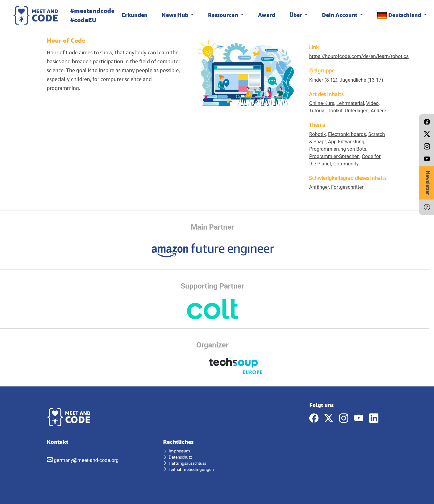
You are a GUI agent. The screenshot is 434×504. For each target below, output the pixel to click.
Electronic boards (347, 134)
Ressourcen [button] (224, 15)
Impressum (177, 451)
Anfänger (319, 187)
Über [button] (296, 15)
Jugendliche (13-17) (362, 80)
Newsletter (428, 183)
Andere (379, 111)
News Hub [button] (176, 15)
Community (346, 164)
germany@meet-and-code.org (86, 460)
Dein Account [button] (340, 15)
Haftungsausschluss (185, 463)
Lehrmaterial (350, 103)
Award (267, 15)
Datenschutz (178, 457)
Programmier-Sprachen (334, 156)
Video (372, 103)
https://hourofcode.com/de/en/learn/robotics (359, 56)
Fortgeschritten (348, 187)
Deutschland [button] (400, 15)
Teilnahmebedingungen (188, 469)
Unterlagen (356, 111)
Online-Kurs (322, 103)
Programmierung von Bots (338, 149)
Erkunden (135, 15)
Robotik (317, 134)
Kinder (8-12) (323, 80)
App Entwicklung (346, 142)
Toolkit (335, 111)
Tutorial (317, 111)
